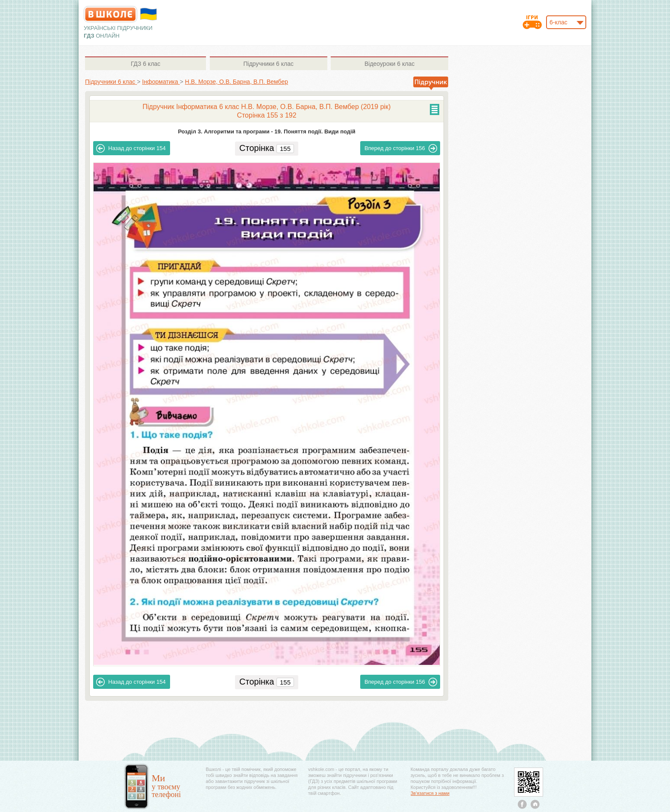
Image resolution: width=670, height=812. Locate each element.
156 (401, 148)
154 (131, 148)
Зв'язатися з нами (430, 793)
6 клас (145, 64)
